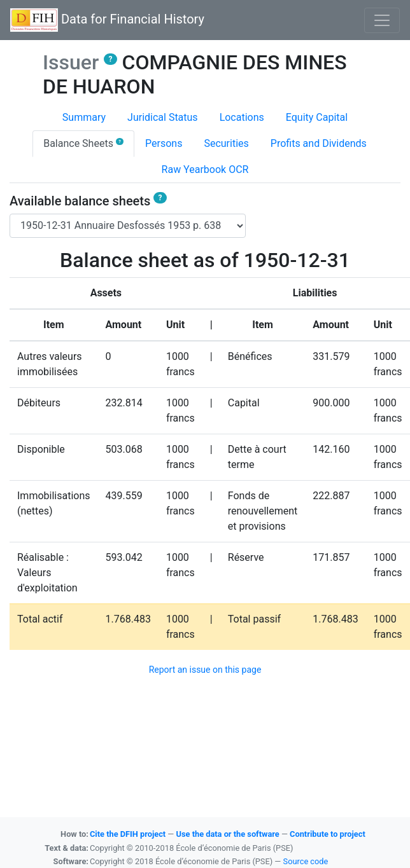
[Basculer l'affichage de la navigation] (382, 20)
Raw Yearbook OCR (205, 169)
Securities (226, 143)
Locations (242, 117)
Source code (306, 861)
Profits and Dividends (319, 143)
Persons (164, 143)
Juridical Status (163, 117)
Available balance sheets (88, 201)
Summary (84, 117)
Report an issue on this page (205, 670)
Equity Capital (317, 117)
